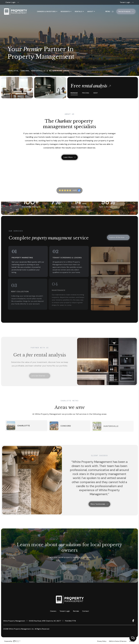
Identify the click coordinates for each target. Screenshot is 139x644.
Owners (53, 611)
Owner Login (12, 2)
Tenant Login (127, 2)
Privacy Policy (102, 641)
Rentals (79, 11)
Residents (66, 11)
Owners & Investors (47, 11)
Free (91, 86)
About (91, 11)
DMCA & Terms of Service (118, 641)
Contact (86, 611)
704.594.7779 (70, 621)
